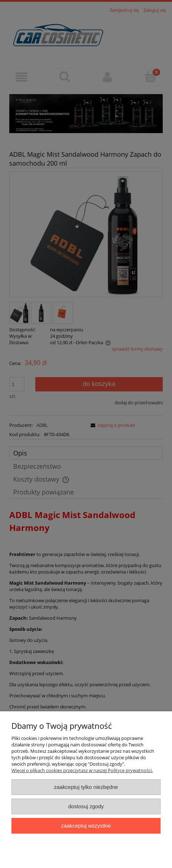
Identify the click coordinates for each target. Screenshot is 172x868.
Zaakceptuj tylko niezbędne (86, 787)
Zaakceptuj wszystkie (86, 826)
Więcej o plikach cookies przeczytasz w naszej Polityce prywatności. (82, 770)
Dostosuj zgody (86, 806)
